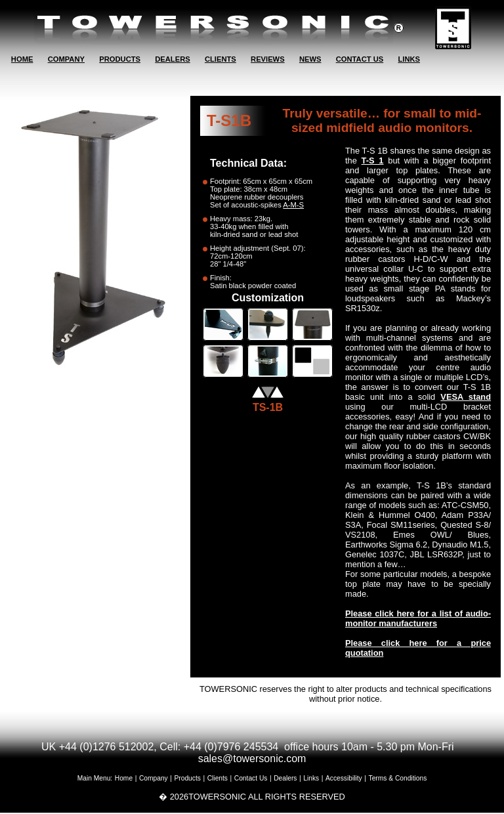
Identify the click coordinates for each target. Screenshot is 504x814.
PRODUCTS (120, 59)
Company (154, 778)
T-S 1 (373, 161)
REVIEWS (268, 59)
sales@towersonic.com (252, 759)
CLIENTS (220, 59)
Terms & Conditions (398, 778)
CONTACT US (360, 59)
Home (124, 778)
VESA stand (466, 397)
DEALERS (172, 59)
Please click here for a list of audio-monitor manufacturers (418, 618)
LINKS (409, 59)
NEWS (310, 59)
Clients (218, 778)
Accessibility (344, 778)
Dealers (285, 778)
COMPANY (66, 59)
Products (188, 778)
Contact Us (251, 778)
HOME (22, 59)
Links (311, 778)
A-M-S (293, 205)
